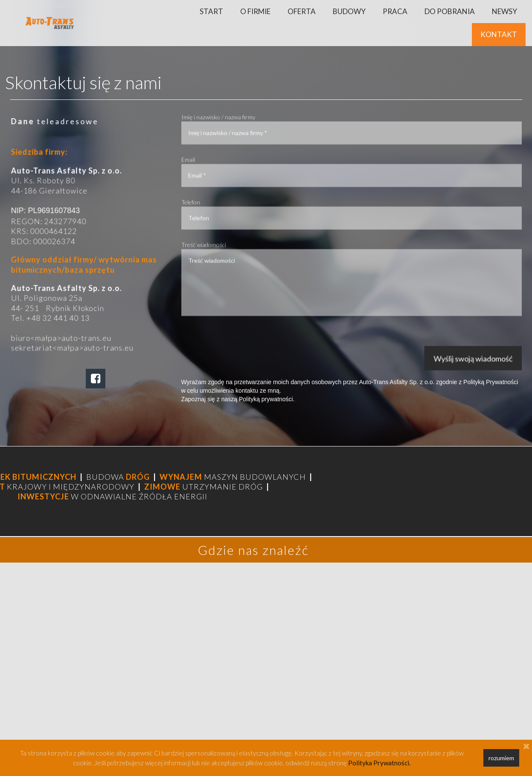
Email (198, 162)
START (211, 11)
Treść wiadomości (212, 242)
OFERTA (302, 11)
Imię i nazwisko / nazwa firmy (226, 122)
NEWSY (504, 11)
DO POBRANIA (450, 11)
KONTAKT (499, 34)
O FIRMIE (255, 11)
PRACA (395, 11)
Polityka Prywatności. (379, 763)
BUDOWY (349, 11)
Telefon (200, 202)
